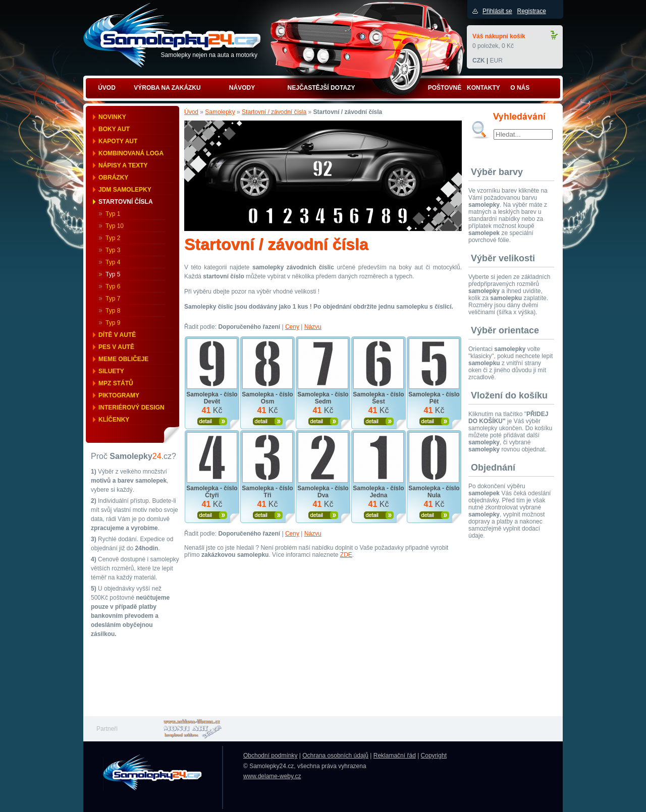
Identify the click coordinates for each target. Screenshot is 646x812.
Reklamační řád (395, 756)
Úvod (191, 112)
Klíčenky (114, 420)
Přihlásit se (497, 11)
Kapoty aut (118, 141)
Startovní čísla (126, 202)
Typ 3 (113, 250)
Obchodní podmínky (270, 756)
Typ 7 (113, 299)
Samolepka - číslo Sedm (323, 398)
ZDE (346, 555)
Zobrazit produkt (212, 421)
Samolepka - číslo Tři (267, 492)
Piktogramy (119, 395)
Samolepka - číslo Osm (267, 398)
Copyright (434, 756)
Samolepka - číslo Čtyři (212, 492)
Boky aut (114, 129)
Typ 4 (113, 262)
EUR (496, 61)
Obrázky (113, 178)
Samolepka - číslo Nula (434, 492)
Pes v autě (116, 347)
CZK (479, 61)
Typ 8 (113, 311)
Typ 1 (113, 214)
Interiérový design (131, 408)
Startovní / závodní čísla (274, 112)
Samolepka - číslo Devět (212, 398)
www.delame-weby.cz (272, 776)
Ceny (292, 327)
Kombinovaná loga (131, 153)
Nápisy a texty (123, 165)
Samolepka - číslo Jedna (378, 492)
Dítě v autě (117, 335)
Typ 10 (115, 226)
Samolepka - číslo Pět (434, 398)
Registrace (531, 11)
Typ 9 (113, 323)
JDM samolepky (125, 190)
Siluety (111, 371)
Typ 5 (113, 274)
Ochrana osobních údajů (335, 756)
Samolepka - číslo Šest (378, 398)
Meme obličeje (123, 359)
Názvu (313, 327)
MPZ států (116, 383)
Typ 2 (113, 238)
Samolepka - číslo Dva (323, 492)
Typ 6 (113, 286)
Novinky (112, 117)
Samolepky (220, 112)
